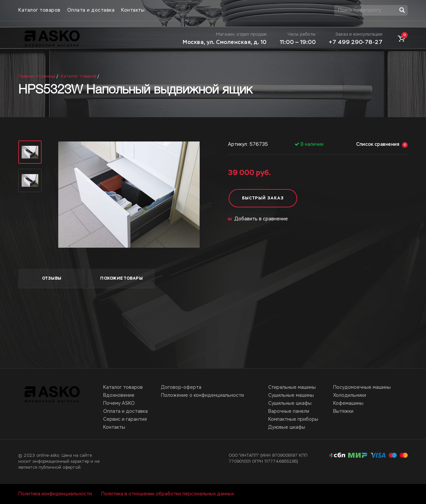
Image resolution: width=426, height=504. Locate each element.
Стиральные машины (292, 387)
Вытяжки (343, 411)
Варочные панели (289, 411)
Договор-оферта (181, 387)
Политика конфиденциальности (55, 494)
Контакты (133, 10)
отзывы (52, 279)
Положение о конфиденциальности (203, 395)
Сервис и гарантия (125, 419)
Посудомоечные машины (362, 387)
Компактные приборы (293, 419)
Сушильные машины (291, 395)
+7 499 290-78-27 (356, 43)
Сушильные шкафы (290, 403)
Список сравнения (382, 145)
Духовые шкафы (287, 427)
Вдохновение (119, 395)
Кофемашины (348, 403)
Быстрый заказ (263, 198)
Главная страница (37, 77)
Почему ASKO (119, 403)
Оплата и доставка (91, 10)
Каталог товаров (39, 10)
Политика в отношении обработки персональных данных (168, 494)
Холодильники (350, 395)
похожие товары (121, 279)
